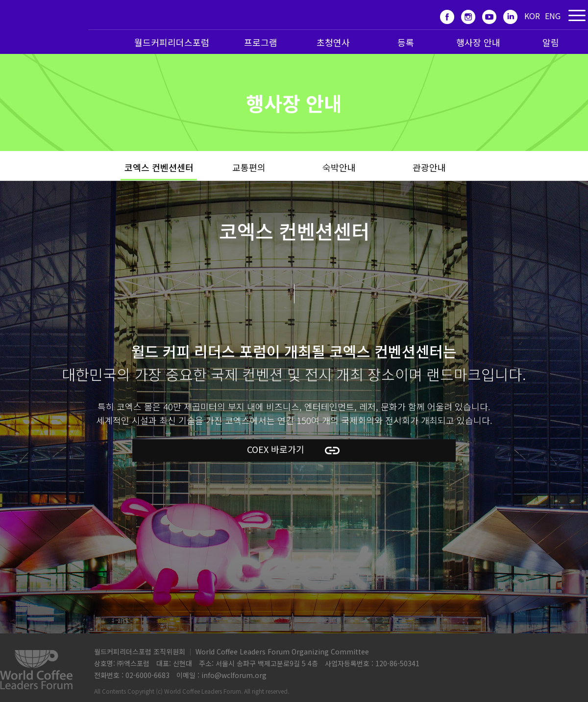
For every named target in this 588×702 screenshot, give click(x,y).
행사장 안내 (478, 42)
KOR (532, 16)
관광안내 (429, 167)
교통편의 (249, 167)
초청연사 (333, 42)
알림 (551, 42)
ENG (553, 16)
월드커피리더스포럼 (172, 42)
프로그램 (261, 42)
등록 (406, 42)
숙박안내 (339, 167)
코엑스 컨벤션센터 (159, 167)
